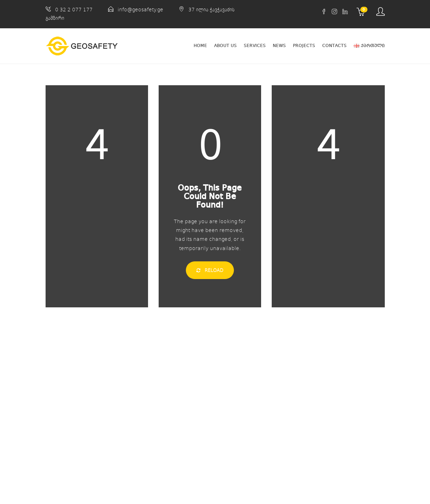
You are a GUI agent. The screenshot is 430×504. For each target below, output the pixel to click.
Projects (304, 46)
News (279, 46)
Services (255, 46)
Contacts (334, 46)
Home (200, 46)
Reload (210, 270)
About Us (225, 46)
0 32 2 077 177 (74, 9)
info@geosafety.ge (140, 9)
